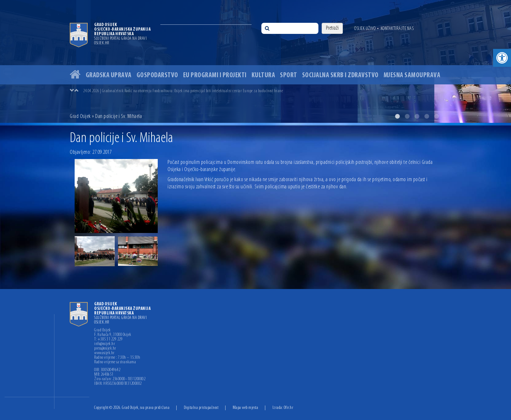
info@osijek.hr (105, 344)
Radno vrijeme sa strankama (115, 362)
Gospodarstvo (157, 75)
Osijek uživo (365, 29)
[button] (502, 58)
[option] (255, 61)
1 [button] (397, 116)
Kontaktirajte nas (397, 29)
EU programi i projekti (215, 75)
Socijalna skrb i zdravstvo (340, 75)
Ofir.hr (289, 408)
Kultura (263, 75)
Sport (289, 75)
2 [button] (407, 116)
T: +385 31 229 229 (108, 340)
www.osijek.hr (104, 353)
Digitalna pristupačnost (201, 408)
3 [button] (417, 116)
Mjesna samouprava (412, 75)
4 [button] (427, 116)
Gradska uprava (109, 75)
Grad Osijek (80, 116)
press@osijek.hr (105, 349)
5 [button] (436, 116)
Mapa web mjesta (246, 408)
